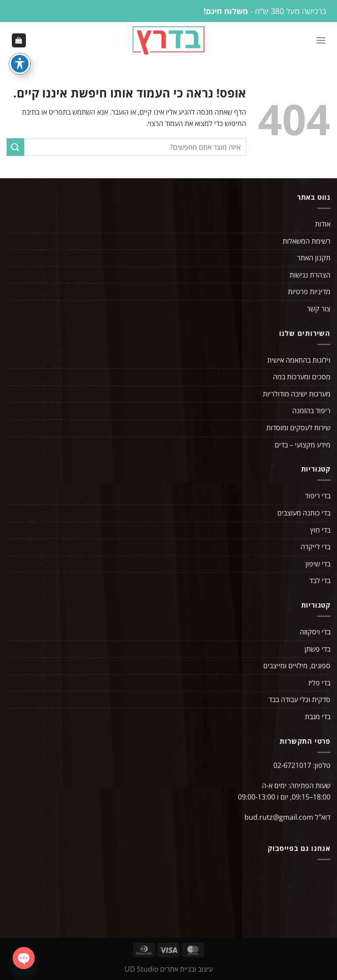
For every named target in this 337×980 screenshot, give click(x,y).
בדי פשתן (317, 651)
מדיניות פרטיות (309, 293)
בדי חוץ (320, 532)
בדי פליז (319, 685)
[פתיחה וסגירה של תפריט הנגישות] (20, 64)
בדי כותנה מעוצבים (304, 515)
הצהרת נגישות (310, 277)
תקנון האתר (314, 259)
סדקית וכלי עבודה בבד (299, 701)
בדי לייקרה (315, 548)
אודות (323, 226)
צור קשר (319, 310)
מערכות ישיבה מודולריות (297, 396)
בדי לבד (320, 582)
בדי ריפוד (318, 497)
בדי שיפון (318, 566)
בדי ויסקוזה (315, 634)
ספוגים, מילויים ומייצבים (297, 667)
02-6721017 (292, 767)
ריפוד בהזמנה (311, 412)
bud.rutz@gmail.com (279, 819)
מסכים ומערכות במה (302, 378)
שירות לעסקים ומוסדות (298, 429)
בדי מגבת (318, 718)
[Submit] (15, 149)
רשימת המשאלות (307, 243)
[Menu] (321, 41)
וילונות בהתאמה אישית (299, 362)
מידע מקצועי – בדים (303, 447)
